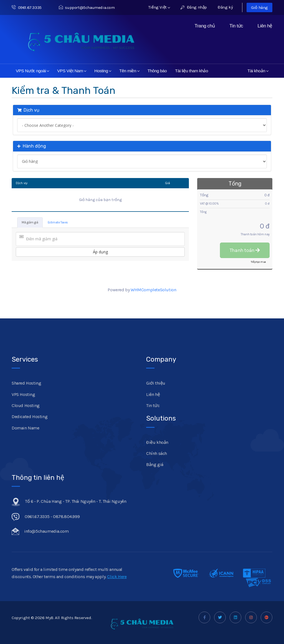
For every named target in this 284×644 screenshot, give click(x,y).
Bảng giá (155, 464)
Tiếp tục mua (258, 262)
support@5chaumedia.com (87, 7)
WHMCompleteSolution (153, 290)
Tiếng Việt (159, 7)
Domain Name (26, 428)
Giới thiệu (156, 383)
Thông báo (157, 71)
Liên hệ (265, 26)
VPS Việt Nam (72, 71)
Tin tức (236, 26)
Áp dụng (100, 252)
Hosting (103, 71)
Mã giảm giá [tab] (30, 222)
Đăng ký (225, 7)
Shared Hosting (26, 383)
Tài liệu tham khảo (192, 71)
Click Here (117, 577)
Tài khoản (258, 71)
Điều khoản (157, 442)
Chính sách (157, 453)
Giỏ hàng (259, 7)
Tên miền (129, 71)
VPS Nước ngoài (33, 71)
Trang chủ (205, 26)
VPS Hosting (23, 394)
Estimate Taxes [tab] (58, 222)
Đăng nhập (194, 7)
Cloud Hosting (26, 405)
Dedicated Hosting (30, 417)
